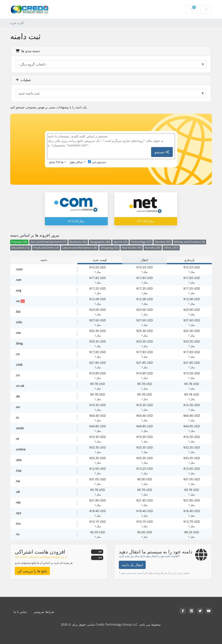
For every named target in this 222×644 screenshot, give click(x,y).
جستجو (162, 152)
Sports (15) (121, 242)
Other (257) (171, 248)
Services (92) (163, 242)
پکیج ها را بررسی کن (32, 571)
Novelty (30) (153, 248)
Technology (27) (141, 242)
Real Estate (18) (132, 248)
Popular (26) (19, 242)
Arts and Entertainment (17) (48, 242)
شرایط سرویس (44, 612)
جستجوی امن (97, 162)
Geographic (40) (100, 242)
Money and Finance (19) (189, 242)
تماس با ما (20, 612)
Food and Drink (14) (46, 248)
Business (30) (78, 242)
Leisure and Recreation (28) (80, 248)
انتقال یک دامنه (132, 565)
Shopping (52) (109, 248)
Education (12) (21, 248)
